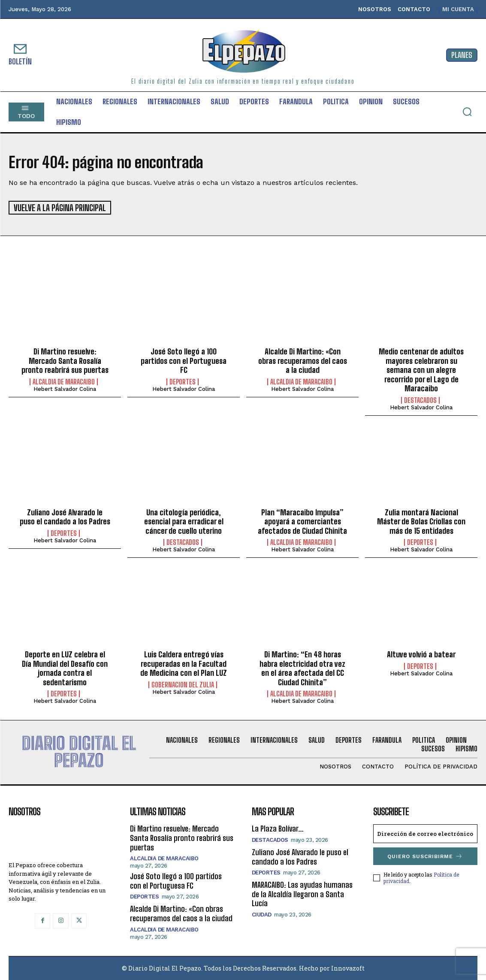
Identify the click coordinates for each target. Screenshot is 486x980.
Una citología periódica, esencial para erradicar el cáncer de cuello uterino (184, 521)
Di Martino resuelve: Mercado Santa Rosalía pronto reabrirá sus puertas (65, 360)
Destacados (420, 399)
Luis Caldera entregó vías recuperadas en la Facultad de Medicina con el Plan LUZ (184, 663)
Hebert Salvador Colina (65, 388)
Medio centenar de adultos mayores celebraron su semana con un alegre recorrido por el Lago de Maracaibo (421, 369)
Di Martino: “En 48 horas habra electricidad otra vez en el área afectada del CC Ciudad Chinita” (302, 667)
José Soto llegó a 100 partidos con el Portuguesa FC (184, 360)
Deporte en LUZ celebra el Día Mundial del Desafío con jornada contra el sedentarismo (65, 667)
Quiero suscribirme (425, 856)
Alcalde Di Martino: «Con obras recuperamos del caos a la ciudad (303, 360)
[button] (467, 112)
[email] (425, 833)
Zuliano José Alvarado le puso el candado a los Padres (65, 516)
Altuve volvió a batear (421, 653)
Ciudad (262, 914)
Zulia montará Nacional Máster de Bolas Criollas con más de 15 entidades (421, 521)
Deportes (183, 381)
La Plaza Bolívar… (278, 828)
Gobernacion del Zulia (183, 684)
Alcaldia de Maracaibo (64, 381)
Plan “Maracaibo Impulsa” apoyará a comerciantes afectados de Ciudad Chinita (302, 521)
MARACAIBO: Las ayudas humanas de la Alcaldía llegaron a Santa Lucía (302, 894)
